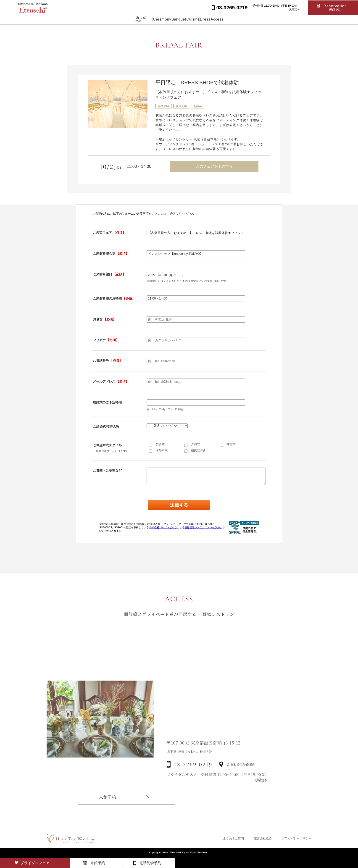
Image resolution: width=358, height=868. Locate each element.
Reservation (335, 7)
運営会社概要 (263, 838)
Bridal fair (117, 19)
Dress (220, 19)
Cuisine (197, 19)
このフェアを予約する (214, 166)
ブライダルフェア (35, 863)
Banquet (172, 19)
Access (243, 19)
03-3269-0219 (193, 774)
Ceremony (145, 19)
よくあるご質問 (233, 838)
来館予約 (108, 803)
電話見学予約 (150, 863)
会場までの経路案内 (241, 774)
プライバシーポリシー (297, 838)
